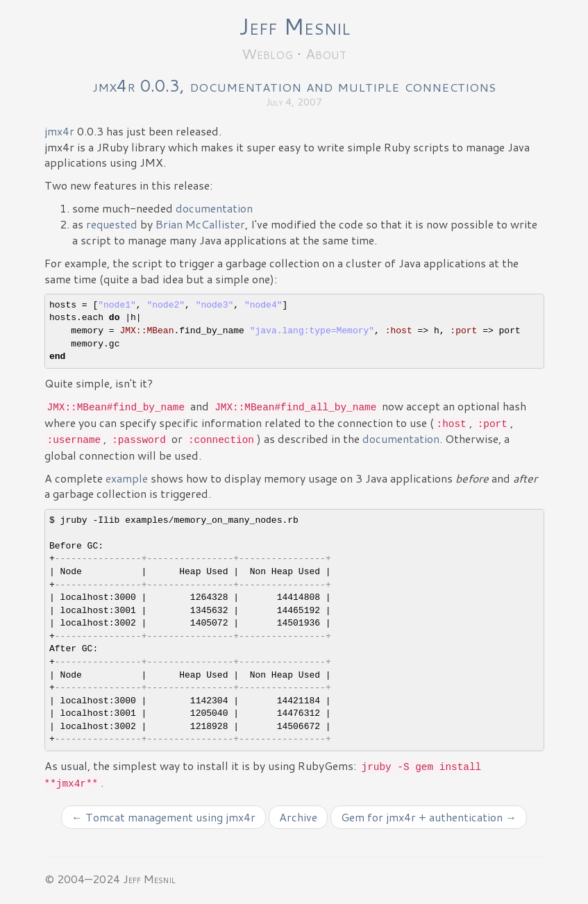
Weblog (267, 53)
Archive (298, 817)
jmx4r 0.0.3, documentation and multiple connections (294, 85)
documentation (214, 208)
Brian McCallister (200, 224)
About (326, 53)
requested (112, 224)
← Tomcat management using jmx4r (163, 817)
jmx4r (59, 131)
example (127, 478)
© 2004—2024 (82, 879)
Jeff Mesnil (294, 26)
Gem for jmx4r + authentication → (429, 817)
